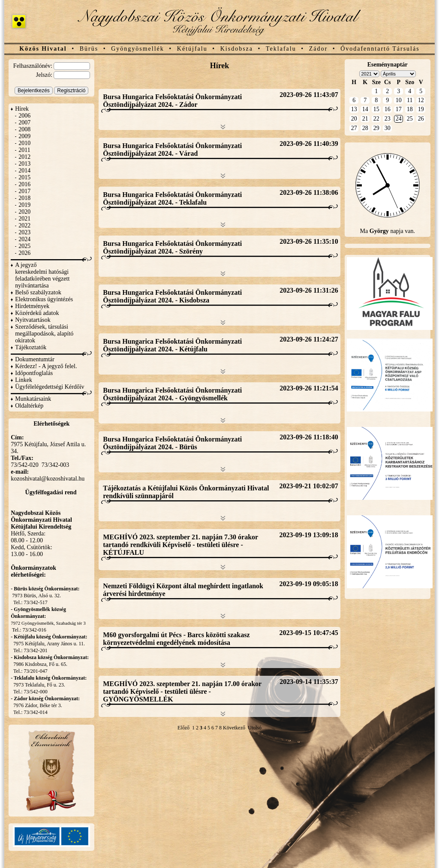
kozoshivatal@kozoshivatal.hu (48, 479)
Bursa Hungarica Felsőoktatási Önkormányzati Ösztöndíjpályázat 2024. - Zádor (172, 101)
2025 (24, 246)
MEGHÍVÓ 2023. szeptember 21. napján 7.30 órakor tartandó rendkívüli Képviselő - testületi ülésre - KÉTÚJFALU (180, 545)
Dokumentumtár (35, 359)
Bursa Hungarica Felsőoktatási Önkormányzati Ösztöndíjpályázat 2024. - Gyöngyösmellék (172, 394)
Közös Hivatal (43, 49)
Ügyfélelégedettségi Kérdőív (50, 387)
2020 (24, 212)
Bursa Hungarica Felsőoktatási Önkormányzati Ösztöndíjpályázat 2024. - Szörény (172, 247)
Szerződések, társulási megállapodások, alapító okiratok (44, 334)
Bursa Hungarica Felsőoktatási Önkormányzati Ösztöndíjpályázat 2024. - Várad (172, 150)
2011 (24, 150)
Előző (183, 728)
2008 (24, 129)
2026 (24, 253)
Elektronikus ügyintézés (44, 299)
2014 (24, 171)
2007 (24, 122)
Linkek (24, 380)
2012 (24, 157)
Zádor (318, 49)
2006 (24, 116)
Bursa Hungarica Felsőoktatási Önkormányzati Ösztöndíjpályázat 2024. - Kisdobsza (172, 296)
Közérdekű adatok (37, 313)
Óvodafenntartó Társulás (380, 49)
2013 (24, 164)
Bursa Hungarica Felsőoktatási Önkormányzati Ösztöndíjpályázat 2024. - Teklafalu (172, 198)
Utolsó (255, 728)
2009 (24, 136)
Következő (234, 728)
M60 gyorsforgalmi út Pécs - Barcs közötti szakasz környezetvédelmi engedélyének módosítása (176, 639)
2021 (24, 219)
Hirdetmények (32, 306)
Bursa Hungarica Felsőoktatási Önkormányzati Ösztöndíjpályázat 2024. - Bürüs (172, 443)
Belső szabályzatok (38, 292)
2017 (24, 191)
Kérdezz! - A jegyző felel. (46, 366)
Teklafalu (281, 49)
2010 (24, 143)
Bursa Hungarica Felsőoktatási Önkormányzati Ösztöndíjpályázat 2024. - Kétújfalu (172, 345)
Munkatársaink (33, 399)
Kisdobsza (237, 49)
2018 (24, 198)
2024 (24, 239)
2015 (24, 177)
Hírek (22, 109)
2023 (24, 232)
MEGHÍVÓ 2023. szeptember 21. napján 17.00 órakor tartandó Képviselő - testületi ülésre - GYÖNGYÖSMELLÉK (182, 691)
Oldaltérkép (29, 406)
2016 (24, 184)
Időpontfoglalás (34, 373)
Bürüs (89, 49)
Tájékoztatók (31, 347)
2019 (24, 205)
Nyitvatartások (33, 320)
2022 (24, 225)
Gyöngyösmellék (138, 49)
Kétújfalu (192, 49)
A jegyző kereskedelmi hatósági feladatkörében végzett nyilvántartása (42, 275)
